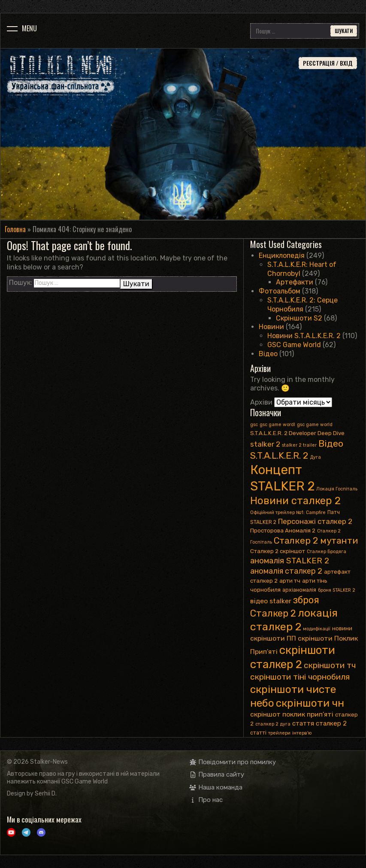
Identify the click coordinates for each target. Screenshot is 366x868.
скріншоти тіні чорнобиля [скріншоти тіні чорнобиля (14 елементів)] (300, 677)
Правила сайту (217, 774)
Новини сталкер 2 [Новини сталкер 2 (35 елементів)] (295, 501)
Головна (15, 229)
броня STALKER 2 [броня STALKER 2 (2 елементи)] (337, 590)
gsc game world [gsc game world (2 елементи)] (315, 425)
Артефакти (295, 282)
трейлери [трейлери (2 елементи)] (279, 733)
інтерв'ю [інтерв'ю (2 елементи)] (302, 733)
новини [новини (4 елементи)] (342, 628)
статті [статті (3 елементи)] (258, 733)
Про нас (206, 800)
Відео (268, 354)
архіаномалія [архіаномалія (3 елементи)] (299, 590)
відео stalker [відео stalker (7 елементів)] (271, 601)
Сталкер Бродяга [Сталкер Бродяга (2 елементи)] (327, 552)
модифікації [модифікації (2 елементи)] (317, 629)
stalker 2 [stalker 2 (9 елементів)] (265, 444)
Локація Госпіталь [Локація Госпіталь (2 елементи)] (337, 489)
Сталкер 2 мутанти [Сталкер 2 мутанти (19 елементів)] (316, 541)
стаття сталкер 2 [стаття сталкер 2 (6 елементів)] (319, 723)
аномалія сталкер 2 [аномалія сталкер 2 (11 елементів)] (286, 571)
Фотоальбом (280, 291)
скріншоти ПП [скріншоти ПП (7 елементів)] (273, 638)
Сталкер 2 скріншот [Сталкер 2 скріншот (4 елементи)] (278, 551)
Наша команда (216, 787)
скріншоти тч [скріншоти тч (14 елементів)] (330, 665)
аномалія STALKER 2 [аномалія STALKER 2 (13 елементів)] (290, 561)
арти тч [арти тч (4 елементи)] (290, 581)
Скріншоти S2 (299, 318)
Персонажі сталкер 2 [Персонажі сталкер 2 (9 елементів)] (315, 521)
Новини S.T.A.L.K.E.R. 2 (304, 336)
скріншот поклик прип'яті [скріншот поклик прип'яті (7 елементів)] (292, 714)
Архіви (261, 402)
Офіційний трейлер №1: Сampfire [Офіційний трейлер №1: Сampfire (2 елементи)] (288, 513)
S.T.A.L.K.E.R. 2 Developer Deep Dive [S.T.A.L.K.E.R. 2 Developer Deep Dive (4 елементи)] (297, 433)
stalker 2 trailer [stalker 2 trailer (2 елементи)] (299, 445)
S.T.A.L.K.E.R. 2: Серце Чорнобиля (302, 305)
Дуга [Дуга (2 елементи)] (315, 457)
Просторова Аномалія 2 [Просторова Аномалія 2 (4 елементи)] (283, 531)
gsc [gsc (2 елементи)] (254, 425)
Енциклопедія (282, 256)
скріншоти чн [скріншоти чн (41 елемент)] (310, 703)
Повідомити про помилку (233, 762)
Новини (271, 327)
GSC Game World (294, 345)
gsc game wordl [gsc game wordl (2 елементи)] (277, 425)
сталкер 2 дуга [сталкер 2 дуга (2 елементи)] (273, 724)
